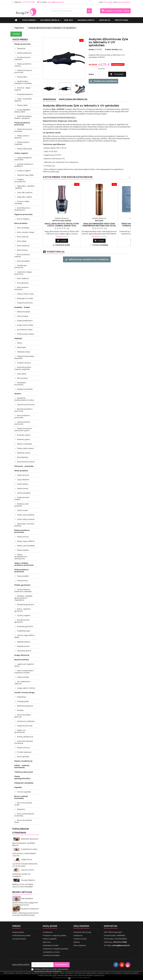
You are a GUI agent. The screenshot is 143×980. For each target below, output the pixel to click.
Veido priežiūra (21, 471)
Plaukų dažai (22, 105)
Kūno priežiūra (21, 223)
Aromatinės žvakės (25, 329)
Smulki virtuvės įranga (24, 692)
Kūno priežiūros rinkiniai (22, 255)
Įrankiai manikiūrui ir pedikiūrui (24, 165)
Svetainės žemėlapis (51, 955)
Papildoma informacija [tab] (73, 99)
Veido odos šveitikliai (26, 515)
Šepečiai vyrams (24, 453)
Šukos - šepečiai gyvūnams (22, 610)
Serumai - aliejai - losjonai (23, 89)
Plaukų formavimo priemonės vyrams (23, 429)
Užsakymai (78, 935)
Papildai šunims (23, 646)
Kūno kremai (22, 250)
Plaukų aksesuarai (24, 149)
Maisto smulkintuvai (23, 761)
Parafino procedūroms (20, 180)
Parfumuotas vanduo (26, 334)
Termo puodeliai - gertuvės (23, 716)
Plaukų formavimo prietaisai (23, 130)
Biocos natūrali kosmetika (21, 797)
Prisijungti (108, 2)
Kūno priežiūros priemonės (22, 416)
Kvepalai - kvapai (22, 307)
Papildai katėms (24, 642)
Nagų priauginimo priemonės (23, 159)
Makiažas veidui (24, 352)
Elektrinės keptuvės (25, 706)
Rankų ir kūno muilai (25, 294)
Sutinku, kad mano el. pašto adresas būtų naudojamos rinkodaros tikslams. (51, 970)
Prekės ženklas (112, 49)
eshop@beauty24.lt (56, 2)
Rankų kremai (23, 537)
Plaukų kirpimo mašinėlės (22, 143)
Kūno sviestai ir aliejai (26, 232)
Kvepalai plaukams (25, 94)
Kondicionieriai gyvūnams (22, 621)
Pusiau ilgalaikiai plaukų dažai (22, 111)
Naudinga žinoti (86, 20)
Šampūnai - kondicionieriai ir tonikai (24, 399)
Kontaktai (105, 20)
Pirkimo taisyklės (50, 939)
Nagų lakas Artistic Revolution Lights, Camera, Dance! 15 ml (62, 225)
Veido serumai (23, 475)
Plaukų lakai (22, 77)
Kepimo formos (23, 748)
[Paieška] (71, 11)
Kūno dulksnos (23, 278)
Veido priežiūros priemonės (22, 423)
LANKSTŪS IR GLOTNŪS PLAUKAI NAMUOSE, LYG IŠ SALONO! (25, 863)
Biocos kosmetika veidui (23, 804)
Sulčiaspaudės (23, 701)
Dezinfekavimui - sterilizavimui (23, 209)
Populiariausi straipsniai (21, 831)
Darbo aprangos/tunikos (22, 777)
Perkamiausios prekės (21, 935)
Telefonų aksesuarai (24, 772)
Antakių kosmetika (25, 389)
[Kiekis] (99, 74)
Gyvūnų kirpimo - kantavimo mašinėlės (23, 590)
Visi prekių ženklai (50, 20)
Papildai (18, 787)
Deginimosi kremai (25, 303)
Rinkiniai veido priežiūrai (22, 505)
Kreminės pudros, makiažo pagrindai (23, 368)
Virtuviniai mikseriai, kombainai (24, 742)
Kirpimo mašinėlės (24, 444)
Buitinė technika (22, 660)
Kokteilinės (22, 697)
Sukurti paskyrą (124, 2)
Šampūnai (21, 48)
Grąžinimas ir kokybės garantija (56, 949)
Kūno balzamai (23, 246)
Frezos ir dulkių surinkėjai (22, 202)
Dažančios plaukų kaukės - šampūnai (23, 117)
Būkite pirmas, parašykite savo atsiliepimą (87, 260)
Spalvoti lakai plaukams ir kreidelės (23, 82)
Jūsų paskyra (81, 926)
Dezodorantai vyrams (26, 462)
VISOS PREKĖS (29, 20)
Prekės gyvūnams (22, 585)
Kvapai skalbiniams (25, 321)
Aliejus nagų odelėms (26, 541)
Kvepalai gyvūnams (25, 626)
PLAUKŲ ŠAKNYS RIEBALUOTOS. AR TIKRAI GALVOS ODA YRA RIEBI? (24, 883)
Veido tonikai (22, 510)
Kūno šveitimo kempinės (22, 288)
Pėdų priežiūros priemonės (21, 571)
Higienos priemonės (23, 214)
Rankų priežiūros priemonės (22, 531)
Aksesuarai (21, 347)
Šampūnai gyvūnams (26, 604)
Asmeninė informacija (82, 932)
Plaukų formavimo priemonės (23, 71)
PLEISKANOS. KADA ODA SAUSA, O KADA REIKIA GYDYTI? (25, 852)
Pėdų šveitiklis (23, 576)
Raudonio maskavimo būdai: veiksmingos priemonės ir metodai (26, 912)
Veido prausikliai (24, 493)
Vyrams (18, 394)
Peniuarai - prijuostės (24, 466)
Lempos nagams (24, 171)
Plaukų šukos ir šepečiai (22, 137)
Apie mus (68, 20)
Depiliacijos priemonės (20, 266)
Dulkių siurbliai (23, 677)
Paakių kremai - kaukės (22, 498)
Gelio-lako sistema (25, 192)
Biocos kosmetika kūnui (23, 821)
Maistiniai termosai (25, 726)
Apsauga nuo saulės (25, 298)
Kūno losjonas (23, 237)
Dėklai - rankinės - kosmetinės (23, 766)
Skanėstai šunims (24, 651)
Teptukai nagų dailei (25, 175)
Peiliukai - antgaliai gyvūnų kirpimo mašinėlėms (23, 598)
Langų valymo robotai (26, 688)
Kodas (92, 49)
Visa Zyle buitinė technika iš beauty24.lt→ (60, 117)
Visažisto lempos (24, 363)
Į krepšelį (117, 74)
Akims (20, 343)
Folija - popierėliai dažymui (23, 100)
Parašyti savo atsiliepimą (103, 81)
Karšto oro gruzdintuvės (20, 731)
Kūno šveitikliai (23, 228)
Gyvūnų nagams (24, 615)
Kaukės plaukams (24, 53)
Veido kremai (23, 488)
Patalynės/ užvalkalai (24, 783)
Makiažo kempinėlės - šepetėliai (25, 357)
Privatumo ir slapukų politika (55, 935)
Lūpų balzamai (23, 479)
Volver (16, 34)
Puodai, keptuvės (24, 752)
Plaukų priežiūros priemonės (22, 124)
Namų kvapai (23, 316)
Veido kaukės (23, 484)
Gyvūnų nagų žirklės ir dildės (25, 636)
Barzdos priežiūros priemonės (23, 410)
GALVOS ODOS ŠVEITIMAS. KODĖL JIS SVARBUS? (23, 873)
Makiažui (18, 338)
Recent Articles (22, 892)
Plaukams (21, 809)
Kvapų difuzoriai (22, 655)
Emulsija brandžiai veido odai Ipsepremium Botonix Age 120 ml (99, 225)
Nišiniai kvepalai (24, 312)
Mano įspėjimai (80, 945)
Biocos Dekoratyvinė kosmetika (24, 815)
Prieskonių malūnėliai (26, 721)
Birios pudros (22, 378)
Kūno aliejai (22, 241)
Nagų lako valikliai (24, 197)
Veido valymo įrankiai (26, 519)
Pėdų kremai (22, 580)
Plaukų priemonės (23, 44)
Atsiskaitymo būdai (51, 945)
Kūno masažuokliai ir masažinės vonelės (24, 672)
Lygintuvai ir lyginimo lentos (24, 665)
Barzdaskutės (23, 457)
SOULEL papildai (24, 792)
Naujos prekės (18, 932)
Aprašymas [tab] (49, 99)
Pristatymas (121, 20)
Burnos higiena (23, 219)
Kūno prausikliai (23, 261)
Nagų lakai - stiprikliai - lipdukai (24, 187)
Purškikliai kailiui (24, 631)
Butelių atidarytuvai (25, 737)
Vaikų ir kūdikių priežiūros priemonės (24, 564)
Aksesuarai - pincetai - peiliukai (25, 525)
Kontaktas (111, 926)
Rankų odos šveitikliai (26, 546)
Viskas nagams (21, 153)
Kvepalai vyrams (24, 435)
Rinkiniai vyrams (23, 439)
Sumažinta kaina (19, 939)
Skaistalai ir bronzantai (20, 384)
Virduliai (20, 710)
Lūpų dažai (22, 374)
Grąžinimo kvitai (80, 939)
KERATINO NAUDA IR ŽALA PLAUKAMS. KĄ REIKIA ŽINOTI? (25, 842)
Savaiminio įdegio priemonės (23, 273)
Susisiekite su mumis (51, 952)
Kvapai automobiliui (25, 325)
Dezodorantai (23, 283)
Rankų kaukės (23, 550)
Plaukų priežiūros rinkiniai (23, 65)
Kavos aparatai (23, 756)
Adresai (77, 942)
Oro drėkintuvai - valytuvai (23, 682)
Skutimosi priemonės (26, 404)
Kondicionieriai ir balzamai (23, 58)
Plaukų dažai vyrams (25, 448)
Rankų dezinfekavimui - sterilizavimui (21, 557)
